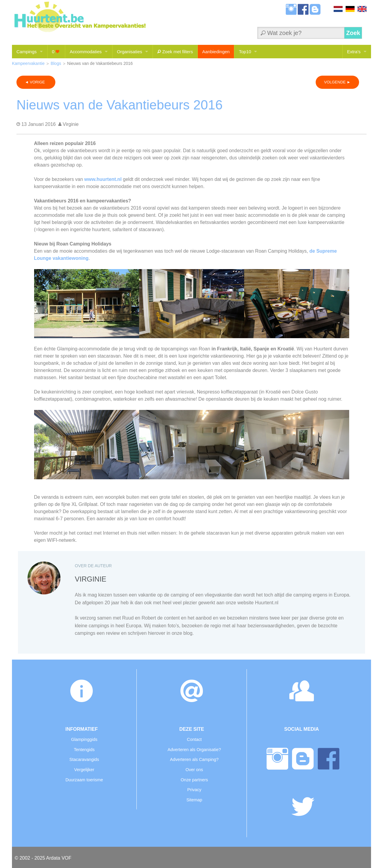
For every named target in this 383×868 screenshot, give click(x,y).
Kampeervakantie (28, 63)
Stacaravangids (84, 759)
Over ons (194, 770)
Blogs (56, 63)
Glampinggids (84, 739)
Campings (27, 52)
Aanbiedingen (216, 52)
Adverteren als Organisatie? (194, 750)
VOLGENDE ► (337, 82)
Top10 (245, 52)
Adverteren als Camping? (194, 759)
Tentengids (84, 750)
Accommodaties (86, 52)
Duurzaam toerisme (84, 780)
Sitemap (194, 800)
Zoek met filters (175, 52)
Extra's (354, 52)
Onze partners (194, 780)
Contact (194, 739)
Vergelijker (84, 770)
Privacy (194, 790)
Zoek (353, 33)
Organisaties (130, 52)
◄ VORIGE (36, 82)
